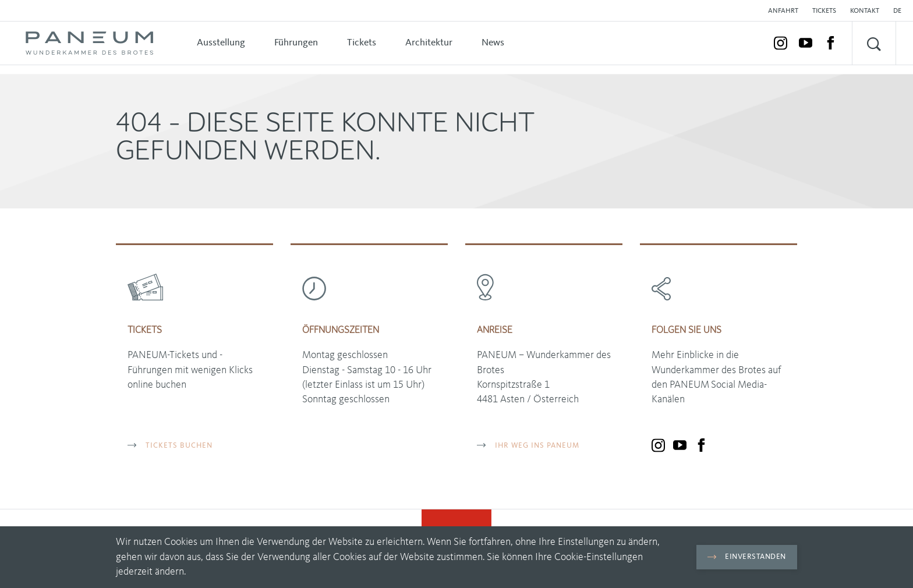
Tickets (824, 11)
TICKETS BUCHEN (170, 446)
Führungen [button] (296, 43)
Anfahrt (783, 11)
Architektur (429, 43)
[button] (900, 11)
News (493, 43)
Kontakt (865, 11)
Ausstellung (221, 43)
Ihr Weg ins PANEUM (528, 446)
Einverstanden (747, 557)
